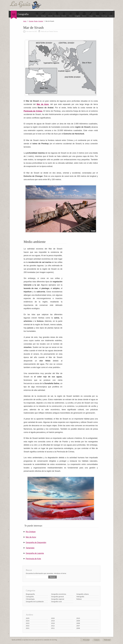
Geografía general (57, 597)
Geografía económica (59, 594)
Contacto (97, 640)
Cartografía (30, 597)
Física (71, 14)
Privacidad (86, 640)
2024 (28, 621)
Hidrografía (80, 597)
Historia (84, 14)
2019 (53, 621)
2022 (28, 626)
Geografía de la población (35, 602)
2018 (53, 623)
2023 (28, 623)
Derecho (50, 14)
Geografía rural (56, 602)
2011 (53, 628)
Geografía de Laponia (35, 553)
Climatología (30, 599)
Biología (44, 14)
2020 (53, 618)
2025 (28, 618)
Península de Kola (33, 559)
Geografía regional (58, 599)
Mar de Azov (31, 537)
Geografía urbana (83, 594)
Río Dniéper (31, 532)
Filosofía (64, 14)
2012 (53, 626)
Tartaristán (30, 548)
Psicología (104, 14)
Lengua (91, 14)
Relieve (79, 599)
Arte (37, 14)
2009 (78, 621)
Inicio (25, 21)
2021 (28, 628)
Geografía (77, 14)
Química (111, 14)
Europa (31, 21)
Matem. (98, 14)
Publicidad (107, 640)
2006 (78, 628)
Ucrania (41, 21)
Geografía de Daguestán (36, 542)
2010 (78, 618)
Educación (57, 14)
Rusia (36, 21)
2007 (78, 626)
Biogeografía (30, 594)
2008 (78, 623)
